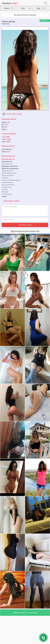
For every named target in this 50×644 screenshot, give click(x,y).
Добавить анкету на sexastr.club (25, 613)
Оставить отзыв (25, 225)
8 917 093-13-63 (14, 114)
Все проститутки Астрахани (25, 15)
